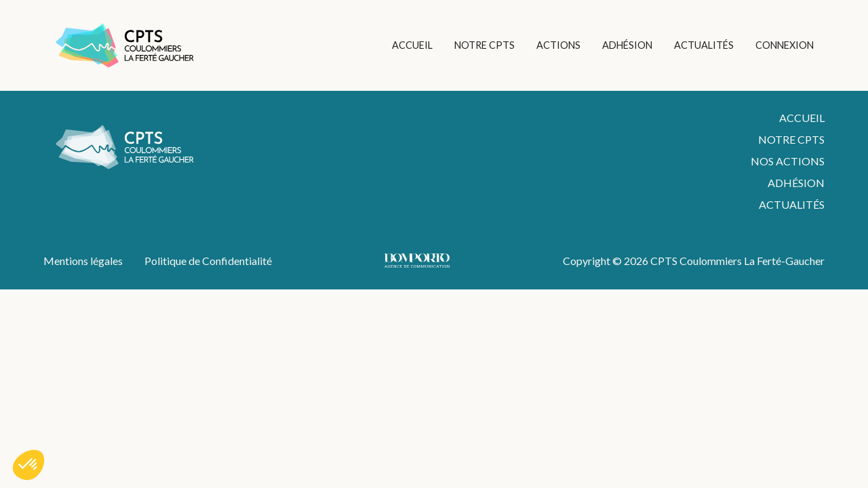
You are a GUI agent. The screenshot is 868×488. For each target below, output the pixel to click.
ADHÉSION (627, 45)
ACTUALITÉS (704, 45)
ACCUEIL (412, 45)
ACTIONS (558, 45)
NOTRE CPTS (485, 45)
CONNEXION (785, 45)
